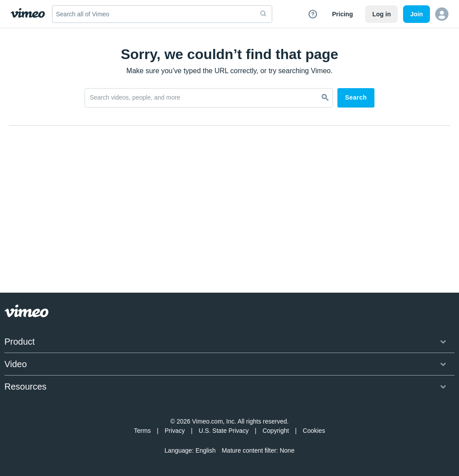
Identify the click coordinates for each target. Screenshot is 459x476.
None (287, 450)
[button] (442, 14)
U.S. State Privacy (224, 431)
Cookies (314, 431)
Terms (142, 431)
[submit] (263, 14)
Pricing (342, 14)
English (206, 450)
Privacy (175, 431)
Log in (381, 14)
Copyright (276, 431)
